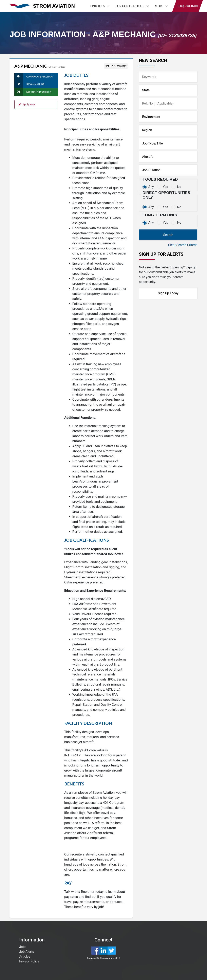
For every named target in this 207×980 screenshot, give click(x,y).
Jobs (23, 947)
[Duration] (168, 170)
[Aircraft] (168, 157)
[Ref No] (168, 104)
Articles (25, 956)
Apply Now (27, 104)
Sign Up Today (168, 293)
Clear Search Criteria (183, 245)
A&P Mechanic (40, 66)
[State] (168, 90)
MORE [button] (161, 6)
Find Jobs (100, 6)
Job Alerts (27, 952)
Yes (163, 187)
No (176, 187)
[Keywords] (168, 77)
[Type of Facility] (168, 117)
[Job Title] (168, 143)
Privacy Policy (29, 961)
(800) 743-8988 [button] (187, 6)
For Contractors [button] (132, 6)
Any (148, 187)
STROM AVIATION (42, 6)
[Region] (168, 130)
